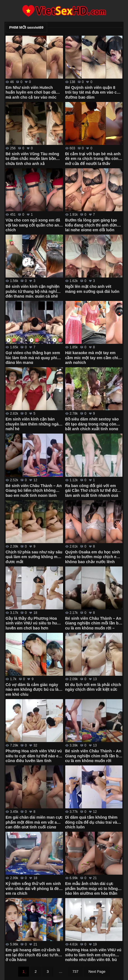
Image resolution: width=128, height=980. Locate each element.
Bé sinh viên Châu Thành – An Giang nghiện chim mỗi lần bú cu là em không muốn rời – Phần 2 (93, 623)
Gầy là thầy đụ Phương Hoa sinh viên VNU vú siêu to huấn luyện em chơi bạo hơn (34, 623)
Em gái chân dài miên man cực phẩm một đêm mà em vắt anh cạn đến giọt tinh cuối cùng (34, 822)
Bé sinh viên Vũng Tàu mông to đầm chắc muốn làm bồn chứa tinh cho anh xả (32, 158)
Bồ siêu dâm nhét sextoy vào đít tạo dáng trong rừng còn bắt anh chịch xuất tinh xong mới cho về (92, 424)
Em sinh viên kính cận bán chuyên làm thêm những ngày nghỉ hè (33, 424)
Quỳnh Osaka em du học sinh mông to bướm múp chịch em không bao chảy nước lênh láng (93, 556)
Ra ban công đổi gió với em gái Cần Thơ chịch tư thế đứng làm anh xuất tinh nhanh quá (94, 490)
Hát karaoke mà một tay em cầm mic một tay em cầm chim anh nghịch (93, 357)
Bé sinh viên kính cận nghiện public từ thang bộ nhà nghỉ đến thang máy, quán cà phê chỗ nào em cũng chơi (32, 291)
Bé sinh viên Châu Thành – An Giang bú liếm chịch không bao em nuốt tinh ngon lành (34, 490)
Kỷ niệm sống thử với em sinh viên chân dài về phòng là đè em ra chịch (33, 888)
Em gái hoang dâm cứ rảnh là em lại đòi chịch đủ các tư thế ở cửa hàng (33, 954)
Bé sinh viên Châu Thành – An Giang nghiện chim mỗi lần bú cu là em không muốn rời (93, 755)
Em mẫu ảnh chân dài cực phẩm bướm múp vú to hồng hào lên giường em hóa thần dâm (92, 888)
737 (76, 972)
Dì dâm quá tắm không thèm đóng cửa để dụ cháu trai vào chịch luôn (92, 822)
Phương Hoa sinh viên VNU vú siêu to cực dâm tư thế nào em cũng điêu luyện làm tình (34, 755)
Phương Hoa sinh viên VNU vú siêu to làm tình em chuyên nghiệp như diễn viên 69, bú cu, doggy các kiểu (93, 954)
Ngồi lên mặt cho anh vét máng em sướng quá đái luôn (92, 289)
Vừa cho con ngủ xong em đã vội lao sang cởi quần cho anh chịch (33, 225)
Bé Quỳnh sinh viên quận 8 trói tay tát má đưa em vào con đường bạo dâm (93, 92)
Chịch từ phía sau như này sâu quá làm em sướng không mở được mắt (34, 556)
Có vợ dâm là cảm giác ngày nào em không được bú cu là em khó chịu (32, 689)
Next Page (97, 972)
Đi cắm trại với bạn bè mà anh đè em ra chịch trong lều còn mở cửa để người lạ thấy (93, 158)
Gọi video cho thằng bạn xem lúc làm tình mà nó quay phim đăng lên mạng (33, 357)
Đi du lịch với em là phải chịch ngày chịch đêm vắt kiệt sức (93, 687)
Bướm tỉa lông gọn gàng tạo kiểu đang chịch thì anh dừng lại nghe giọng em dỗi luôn (92, 225)
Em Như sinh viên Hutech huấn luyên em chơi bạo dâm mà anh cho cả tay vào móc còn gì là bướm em (32, 92)
